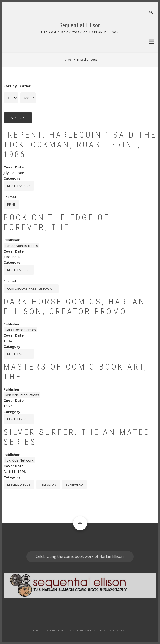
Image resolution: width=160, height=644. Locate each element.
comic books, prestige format (31, 288)
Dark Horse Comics (20, 330)
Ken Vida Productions (22, 395)
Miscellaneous (19, 186)
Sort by (10, 86)
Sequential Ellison (80, 25)
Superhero (74, 484)
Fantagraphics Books (21, 246)
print (11, 204)
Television (48, 484)
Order (25, 86)
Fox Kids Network (19, 460)
